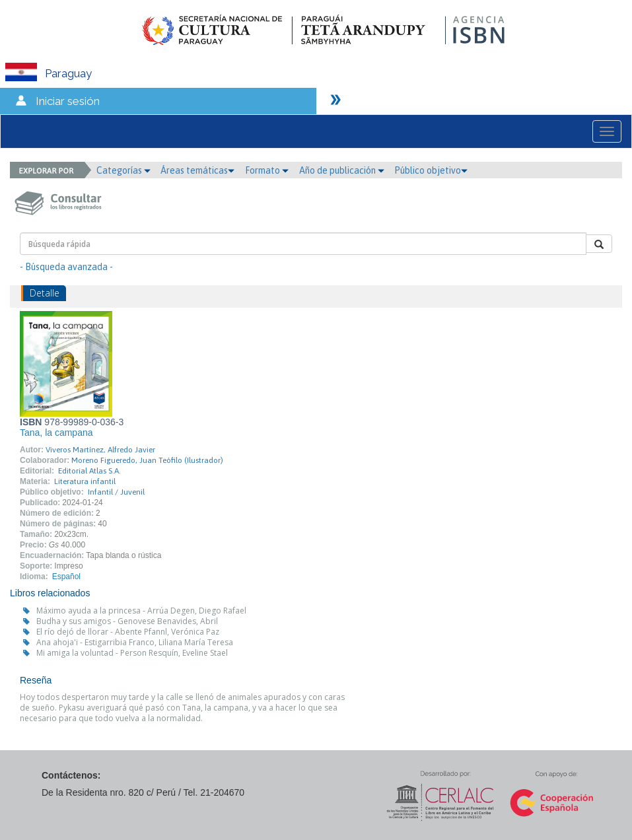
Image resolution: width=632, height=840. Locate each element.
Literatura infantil (85, 481)
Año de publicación (342, 170)
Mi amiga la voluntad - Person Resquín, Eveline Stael (132, 653)
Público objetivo (431, 170)
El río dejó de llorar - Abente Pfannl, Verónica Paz (128, 632)
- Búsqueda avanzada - (66, 267)
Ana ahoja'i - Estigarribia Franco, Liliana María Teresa (135, 642)
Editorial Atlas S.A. (89, 471)
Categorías (123, 170)
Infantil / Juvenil (116, 492)
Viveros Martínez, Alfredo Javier (100, 450)
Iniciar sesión (68, 101)
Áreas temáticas (197, 170)
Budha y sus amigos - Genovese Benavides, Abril (127, 621)
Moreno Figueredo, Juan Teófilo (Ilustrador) (147, 460)
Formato (267, 170)
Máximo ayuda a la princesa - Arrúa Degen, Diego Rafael (141, 611)
